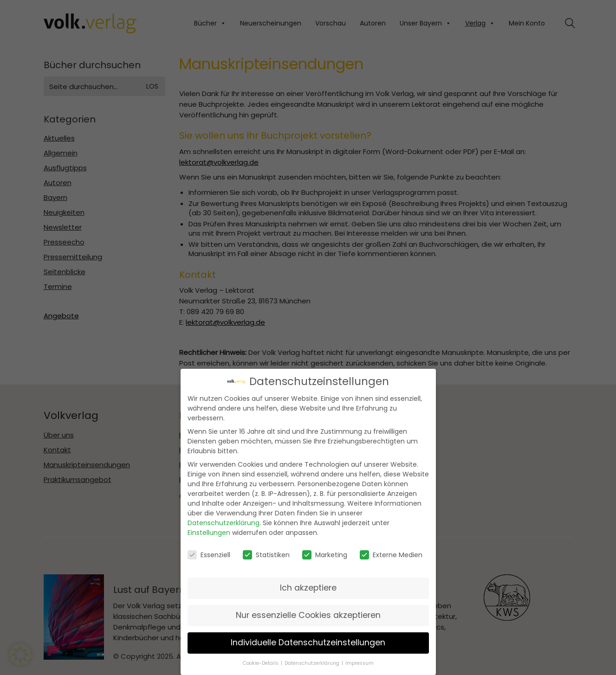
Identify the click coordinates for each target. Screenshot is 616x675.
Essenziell (209, 554)
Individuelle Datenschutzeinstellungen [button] (308, 642)
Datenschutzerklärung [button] (313, 662)
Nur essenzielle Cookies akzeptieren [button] (308, 615)
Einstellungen (209, 532)
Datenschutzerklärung (224, 522)
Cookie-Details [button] (261, 662)
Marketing (325, 554)
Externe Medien (391, 554)
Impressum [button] (360, 662)
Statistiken (266, 554)
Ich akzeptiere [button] (308, 587)
